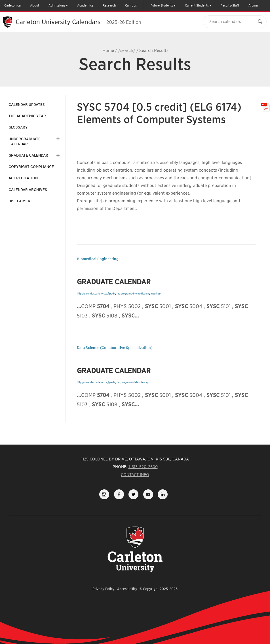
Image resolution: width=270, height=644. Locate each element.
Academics (85, 5)
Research (109, 5)
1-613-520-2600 (143, 467)
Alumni (254, 5)
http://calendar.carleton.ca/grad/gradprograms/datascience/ (113, 382)
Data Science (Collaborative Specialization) (115, 348)
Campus (131, 5)
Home (108, 50)
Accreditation (23, 178)
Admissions (57, 5)
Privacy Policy (104, 589)
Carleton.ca (12, 5)
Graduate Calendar (28, 155)
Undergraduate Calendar (25, 141)
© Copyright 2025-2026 (159, 589)
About (35, 5)
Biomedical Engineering (98, 259)
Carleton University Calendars (78, 22)
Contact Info (135, 475)
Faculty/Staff (230, 5)
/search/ (127, 50)
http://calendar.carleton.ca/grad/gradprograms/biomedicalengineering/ (119, 293)
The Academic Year (27, 116)
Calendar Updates (27, 105)
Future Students (162, 5)
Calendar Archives (28, 190)
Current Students (197, 5)
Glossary (18, 127)
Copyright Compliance (31, 167)
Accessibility (127, 589)
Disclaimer (19, 201)
